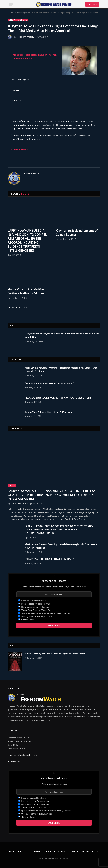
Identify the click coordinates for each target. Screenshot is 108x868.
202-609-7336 (15, 761)
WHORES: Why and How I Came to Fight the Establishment (56, 654)
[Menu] (11, 4)
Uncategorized (18, 20)
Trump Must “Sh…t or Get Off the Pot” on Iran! (49, 412)
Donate (74, 851)
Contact (60, 851)
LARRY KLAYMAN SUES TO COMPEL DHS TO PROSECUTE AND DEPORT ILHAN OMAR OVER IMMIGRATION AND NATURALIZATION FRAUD (59, 529)
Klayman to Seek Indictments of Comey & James (77, 233)
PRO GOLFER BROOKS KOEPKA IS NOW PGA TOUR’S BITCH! (58, 398)
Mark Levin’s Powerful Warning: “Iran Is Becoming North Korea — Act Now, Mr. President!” (61, 369)
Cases (47, 851)
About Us (24, 851)
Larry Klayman (18, 503)
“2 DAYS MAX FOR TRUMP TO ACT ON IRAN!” (49, 383)
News (12, 485)
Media (37, 851)
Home (11, 851)
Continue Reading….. (21, 149)
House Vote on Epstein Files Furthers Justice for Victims (26, 291)
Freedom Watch (25, 37)
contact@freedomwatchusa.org (24, 755)
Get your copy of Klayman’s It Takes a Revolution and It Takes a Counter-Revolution (62, 335)
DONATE (92, 4)
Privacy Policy (91, 851)
